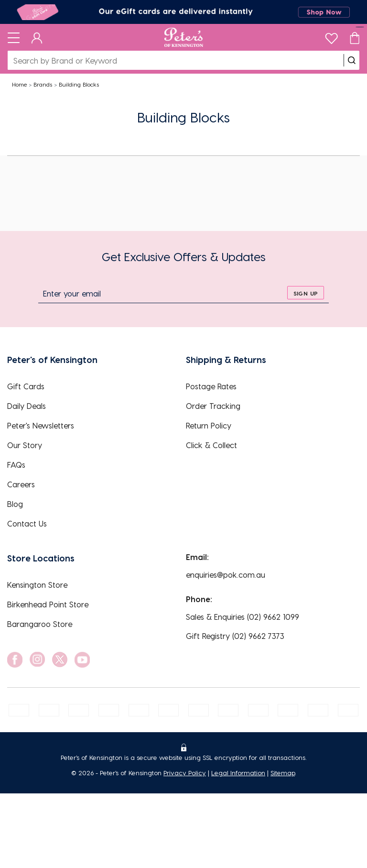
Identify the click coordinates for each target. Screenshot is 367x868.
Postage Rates (211, 386)
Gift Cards (26, 386)
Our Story (25, 445)
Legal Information (238, 773)
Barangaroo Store (40, 624)
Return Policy (209, 425)
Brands (43, 84)
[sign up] (306, 293)
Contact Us (27, 523)
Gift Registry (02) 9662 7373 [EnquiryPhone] (235, 636)
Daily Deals (27, 406)
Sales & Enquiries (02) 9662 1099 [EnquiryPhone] (243, 617)
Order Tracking (213, 406)
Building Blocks (79, 84)
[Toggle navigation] (14, 37)
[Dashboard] (37, 37)
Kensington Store (37, 585)
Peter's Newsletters (41, 425)
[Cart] (355, 37)
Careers (21, 484)
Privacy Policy (185, 773)
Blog (15, 504)
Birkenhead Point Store (48, 604)
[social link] (15, 660)
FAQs (16, 465)
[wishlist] (331, 36)
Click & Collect (211, 445)
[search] (352, 60)
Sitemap (283, 773)
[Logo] (184, 37)
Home (20, 84)
